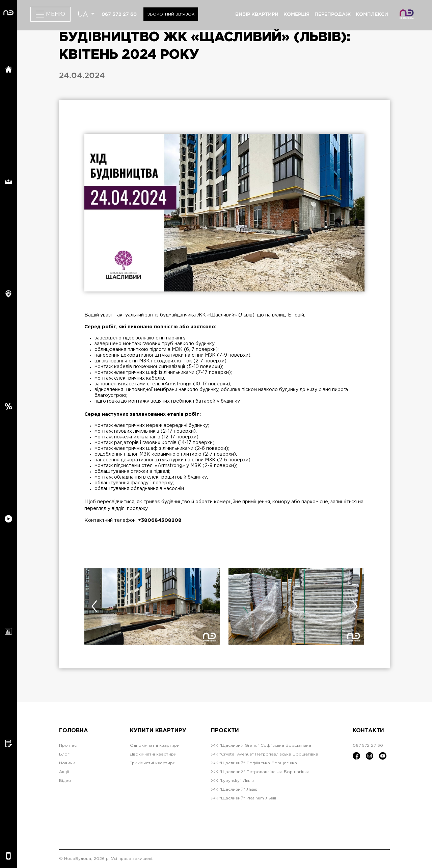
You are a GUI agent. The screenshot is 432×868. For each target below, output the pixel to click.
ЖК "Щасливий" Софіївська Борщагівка (254, 763)
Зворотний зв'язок (171, 14)
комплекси (372, 14)
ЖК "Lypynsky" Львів (232, 781)
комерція (296, 14)
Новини (67, 763)
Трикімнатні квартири (153, 763)
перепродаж (333, 14)
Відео (65, 781)
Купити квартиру (158, 731)
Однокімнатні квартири (155, 746)
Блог (64, 754)
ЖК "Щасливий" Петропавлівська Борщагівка (260, 772)
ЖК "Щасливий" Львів (234, 789)
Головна (74, 731)
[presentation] (94, 606)
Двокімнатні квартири (153, 754)
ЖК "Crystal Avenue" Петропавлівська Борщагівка (265, 754)
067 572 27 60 (119, 14)
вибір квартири (257, 14)
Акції (64, 772)
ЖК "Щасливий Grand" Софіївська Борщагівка (261, 746)
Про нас (68, 746)
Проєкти (225, 731)
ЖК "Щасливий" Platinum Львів (244, 798)
